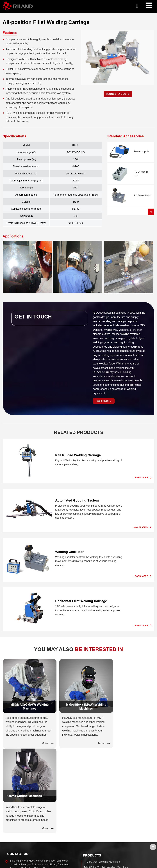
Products (92, 769)
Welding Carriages (95, 808)
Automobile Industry (20, 834)
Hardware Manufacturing (22, 828)
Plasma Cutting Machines (99, 792)
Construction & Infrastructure (25, 845)
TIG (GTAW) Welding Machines (102, 775)
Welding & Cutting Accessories (101, 803)
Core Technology (94, 839)
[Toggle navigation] (149, 5)
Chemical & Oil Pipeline (21, 850)
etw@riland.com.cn (21, 788)
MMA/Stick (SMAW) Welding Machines (106, 781)
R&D (87, 828)
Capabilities (94, 822)
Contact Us (18, 767)
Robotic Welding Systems (99, 797)
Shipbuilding (15, 839)
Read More (102, 401)
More (40, 742)
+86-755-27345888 (21, 794)
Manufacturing (92, 834)
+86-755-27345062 (21, 797)
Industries (17, 822)
